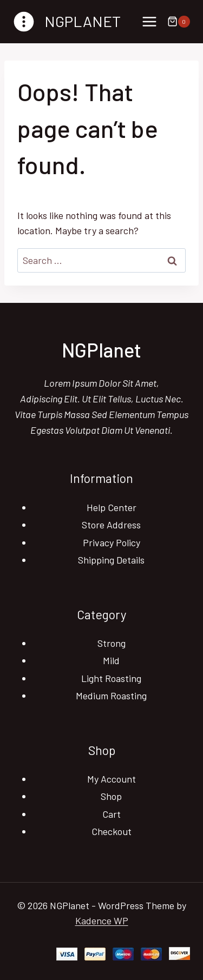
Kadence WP (102, 921)
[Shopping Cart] (179, 22)
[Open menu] (149, 21)
